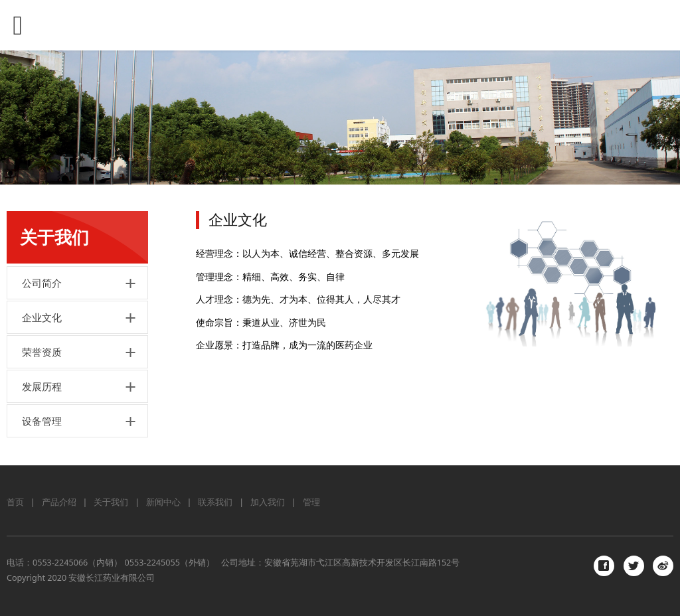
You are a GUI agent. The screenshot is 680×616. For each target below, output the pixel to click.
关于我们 (111, 502)
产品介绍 (59, 502)
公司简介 (42, 283)
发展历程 (42, 386)
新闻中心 (163, 502)
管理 (311, 502)
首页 (15, 502)
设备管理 (42, 421)
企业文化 (42, 317)
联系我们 (215, 502)
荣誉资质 (42, 352)
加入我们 (268, 502)
